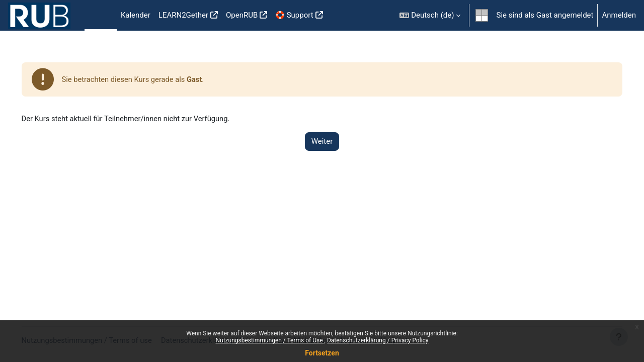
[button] (430, 15)
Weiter (322, 142)
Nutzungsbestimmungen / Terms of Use (270, 340)
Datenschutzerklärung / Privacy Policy (378, 340)
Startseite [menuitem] (101, 16)
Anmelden (619, 15)
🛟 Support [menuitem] (294, 15)
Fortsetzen (322, 353)
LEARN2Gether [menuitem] (183, 15)
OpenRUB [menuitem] (242, 15)
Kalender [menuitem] (136, 15)
